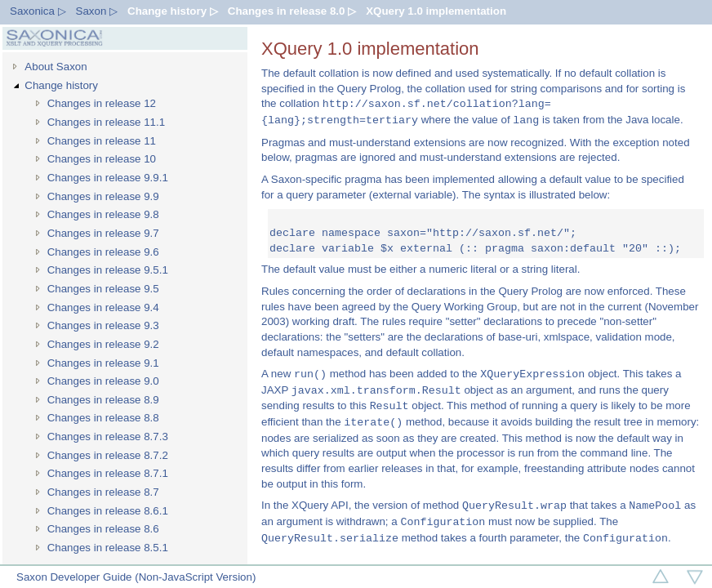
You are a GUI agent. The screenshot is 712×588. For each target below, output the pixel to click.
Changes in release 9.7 (103, 233)
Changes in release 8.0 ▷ (292, 11)
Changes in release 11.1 (107, 122)
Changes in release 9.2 (103, 344)
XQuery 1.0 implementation (436, 11)
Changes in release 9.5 (103, 289)
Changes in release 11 (102, 141)
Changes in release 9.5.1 (108, 270)
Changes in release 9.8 (103, 214)
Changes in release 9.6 (103, 252)
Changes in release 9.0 (103, 381)
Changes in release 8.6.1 (108, 511)
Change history (61, 85)
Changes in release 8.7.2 (108, 455)
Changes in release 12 (102, 103)
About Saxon (56, 67)
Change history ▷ (173, 11)
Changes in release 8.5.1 (108, 548)
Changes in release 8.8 (103, 418)
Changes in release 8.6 (103, 529)
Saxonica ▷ (38, 11)
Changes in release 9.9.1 (108, 178)
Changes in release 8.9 (103, 400)
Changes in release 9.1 (103, 363)
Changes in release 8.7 (103, 492)
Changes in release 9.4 (103, 307)
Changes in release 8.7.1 (108, 473)
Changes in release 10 (102, 159)
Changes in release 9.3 (103, 325)
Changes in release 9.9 (103, 196)
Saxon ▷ (97, 11)
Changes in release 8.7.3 (108, 437)
